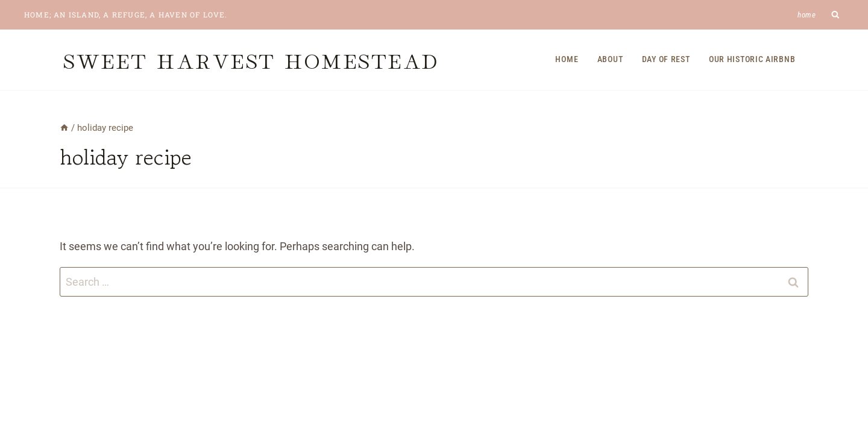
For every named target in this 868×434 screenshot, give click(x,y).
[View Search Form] (836, 15)
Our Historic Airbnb (752, 59)
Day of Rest (666, 59)
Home (807, 15)
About (610, 59)
